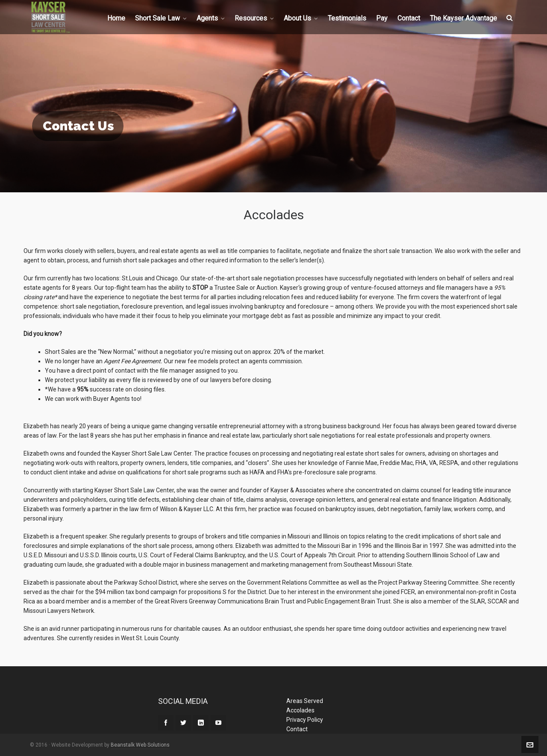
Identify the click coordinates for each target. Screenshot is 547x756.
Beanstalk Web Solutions (140, 745)
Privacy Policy (305, 720)
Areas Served (305, 701)
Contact (297, 729)
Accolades (300, 710)
